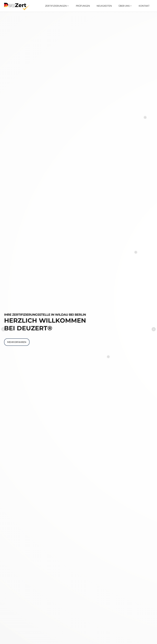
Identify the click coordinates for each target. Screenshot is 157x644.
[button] (57, 6)
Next (154, 329)
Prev (3, 329)
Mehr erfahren (17, 342)
